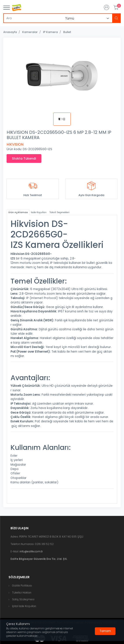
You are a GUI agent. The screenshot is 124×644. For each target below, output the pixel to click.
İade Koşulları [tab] (39, 212)
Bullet (67, 32)
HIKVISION (15, 144)
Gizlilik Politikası (22, 586)
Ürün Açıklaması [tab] (18, 212)
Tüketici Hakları (22, 593)
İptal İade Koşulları (24, 606)
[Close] (105, 631)
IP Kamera (50, 32)
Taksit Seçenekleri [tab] (59, 212)
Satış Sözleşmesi (23, 599)
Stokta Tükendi (24, 158)
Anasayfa (10, 32)
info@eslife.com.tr (31, 551)
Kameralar (30, 32)
